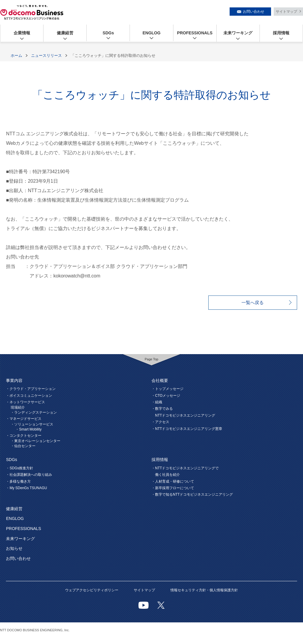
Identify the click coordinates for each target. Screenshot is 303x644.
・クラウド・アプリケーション (31, 389)
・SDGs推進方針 (20, 468)
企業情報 (22, 33)
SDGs (108, 33)
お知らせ (14, 548)
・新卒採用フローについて (173, 488)
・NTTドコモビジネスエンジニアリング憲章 (187, 429)
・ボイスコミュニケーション (29, 396)
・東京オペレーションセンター (36, 441)
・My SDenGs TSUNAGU (26, 488)
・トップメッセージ (167, 389)
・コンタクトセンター (24, 436)
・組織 (157, 402)
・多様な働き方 (18, 481)
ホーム (16, 56)
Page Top (151, 359)
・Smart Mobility (28, 429)
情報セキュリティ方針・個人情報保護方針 (204, 590)
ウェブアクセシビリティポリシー (92, 590)
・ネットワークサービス (25, 402)
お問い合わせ (254, 12)
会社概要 (160, 380)
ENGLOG (152, 33)
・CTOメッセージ (166, 396)
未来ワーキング (238, 33)
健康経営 (65, 33)
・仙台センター (23, 446)
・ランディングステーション (34, 412)
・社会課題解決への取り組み (29, 475)
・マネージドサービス (24, 419)
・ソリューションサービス (32, 424)
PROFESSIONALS (195, 33)
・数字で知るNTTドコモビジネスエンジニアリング (192, 494)
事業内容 (14, 380)
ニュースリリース (46, 56)
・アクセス (160, 422)
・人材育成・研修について (173, 481)
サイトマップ (286, 12)
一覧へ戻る (253, 302)
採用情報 (281, 33)
